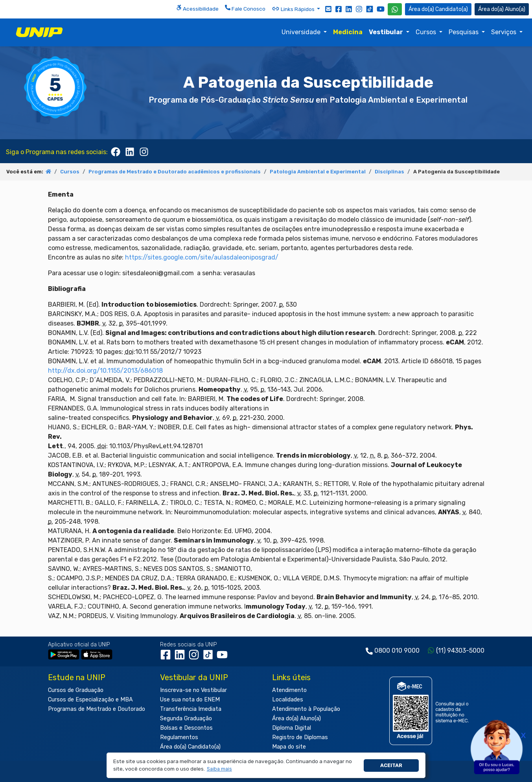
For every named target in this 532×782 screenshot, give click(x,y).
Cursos (427, 32)
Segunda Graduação (186, 719)
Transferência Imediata (191, 709)
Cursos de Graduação (76, 690)
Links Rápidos (294, 9)
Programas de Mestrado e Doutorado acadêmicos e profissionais (175, 172)
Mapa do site (289, 747)
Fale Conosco (245, 8)
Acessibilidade (197, 8)
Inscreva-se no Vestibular (193, 690)
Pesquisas (464, 32)
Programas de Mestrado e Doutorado (97, 709)
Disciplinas (389, 172)
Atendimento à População (306, 709)
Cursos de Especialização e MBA (90, 700)
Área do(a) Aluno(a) (296, 719)
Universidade (302, 32)
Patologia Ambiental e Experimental (318, 172)
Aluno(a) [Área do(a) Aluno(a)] (502, 9)
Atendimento (289, 690)
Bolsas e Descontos (186, 728)
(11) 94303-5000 (460, 650)
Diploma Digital (292, 728)
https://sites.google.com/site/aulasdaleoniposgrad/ (202, 257)
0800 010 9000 (397, 650)
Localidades (288, 700)
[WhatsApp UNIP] (395, 9)
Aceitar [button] (391, 765)
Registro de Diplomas (300, 737)
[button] (219, 769)
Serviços (504, 32)
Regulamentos (179, 737)
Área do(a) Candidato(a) (190, 747)
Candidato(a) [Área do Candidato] (438, 9)
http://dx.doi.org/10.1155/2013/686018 (105, 371)
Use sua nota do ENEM (190, 700)
